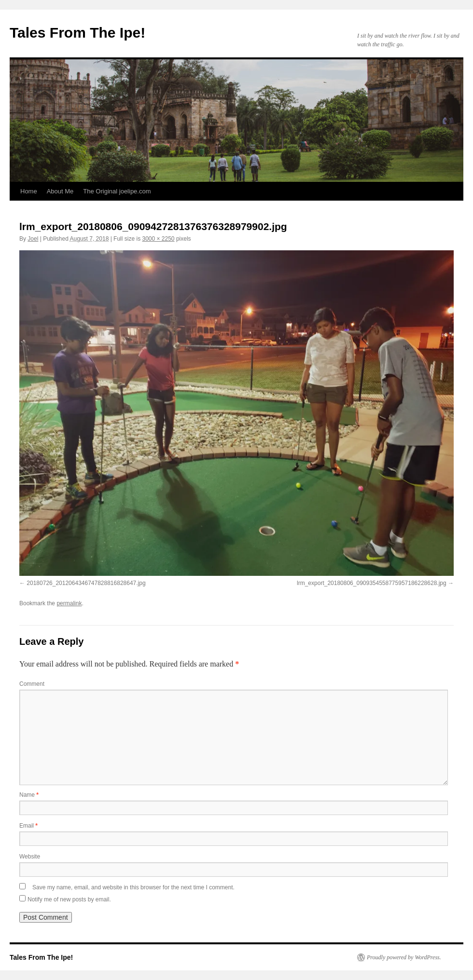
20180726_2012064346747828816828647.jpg (86, 583)
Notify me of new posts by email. (69, 899)
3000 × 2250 (158, 239)
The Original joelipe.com (117, 191)
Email (28, 826)
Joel (33, 239)
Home (29, 191)
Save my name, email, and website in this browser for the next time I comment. (133, 887)
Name (29, 795)
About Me (60, 191)
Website (30, 857)
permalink (69, 603)
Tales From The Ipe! (77, 33)
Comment (32, 684)
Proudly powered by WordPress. (404, 957)
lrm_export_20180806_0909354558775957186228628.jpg (372, 583)
